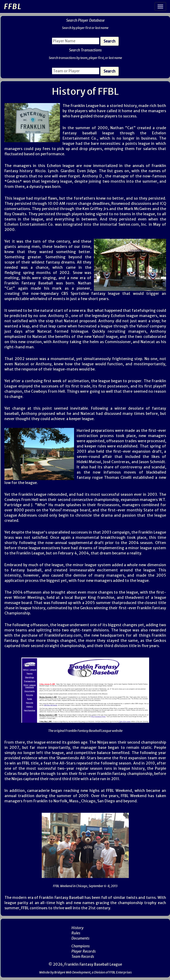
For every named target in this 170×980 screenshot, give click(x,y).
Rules (76, 933)
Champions (81, 946)
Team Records (83, 957)
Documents (80, 938)
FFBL (13, 7)
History (77, 928)
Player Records (84, 951)
